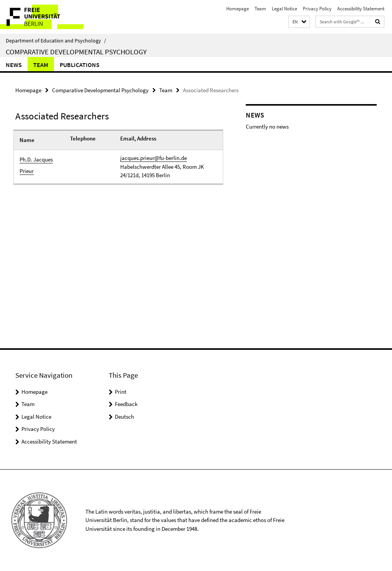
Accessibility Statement (361, 9)
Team (260, 9)
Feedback (126, 404)
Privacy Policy (317, 9)
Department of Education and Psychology (56, 41)
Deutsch (124, 417)
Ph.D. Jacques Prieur (36, 165)
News (14, 65)
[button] (299, 22)
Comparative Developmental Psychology (76, 52)
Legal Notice (284, 9)
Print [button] (121, 392)
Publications (80, 65)
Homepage (238, 9)
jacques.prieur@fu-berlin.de (154, 158)
